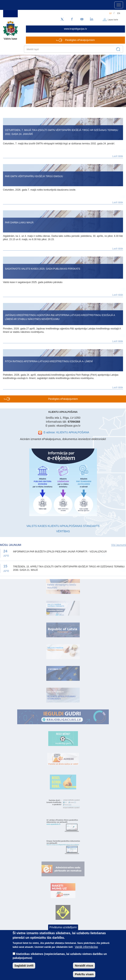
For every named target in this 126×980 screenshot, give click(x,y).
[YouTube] (82, 19)
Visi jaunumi (119, 545)
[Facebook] (72, 19)
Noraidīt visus (84, 971)
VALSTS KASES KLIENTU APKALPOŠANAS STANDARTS (63, 526)
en (119, 13)
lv (111, 13)
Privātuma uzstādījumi (63, 932)
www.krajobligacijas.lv (76, 29)
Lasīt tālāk (118, 156)
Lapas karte (113, 19)
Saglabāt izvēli (24, 971)
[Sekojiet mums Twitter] (62, 19)
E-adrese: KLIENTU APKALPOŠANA (66, 432)
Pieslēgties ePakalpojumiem (80, 40)
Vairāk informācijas (86, 952)
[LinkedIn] (92, 19)
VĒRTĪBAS (63, 531)
